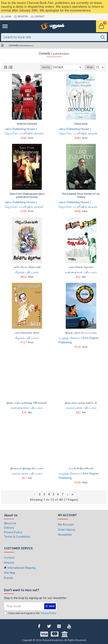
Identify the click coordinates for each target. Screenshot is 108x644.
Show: (90, 67)
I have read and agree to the (30, 613)
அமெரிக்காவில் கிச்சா (27, 333)
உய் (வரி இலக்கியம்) (81, 468)
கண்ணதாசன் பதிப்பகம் (81, 272)
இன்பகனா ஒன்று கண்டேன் (81, 403)
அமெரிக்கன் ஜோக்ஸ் (81, 267)
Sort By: (46, 67)
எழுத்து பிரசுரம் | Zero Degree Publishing (79, 340)
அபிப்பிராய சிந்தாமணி (27, 267)
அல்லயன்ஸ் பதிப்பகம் (81, 408)
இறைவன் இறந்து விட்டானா (27, 468)
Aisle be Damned (27, 124)
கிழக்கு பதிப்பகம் (27, 272)
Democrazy (81, 124)
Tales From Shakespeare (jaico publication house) (27, 195)
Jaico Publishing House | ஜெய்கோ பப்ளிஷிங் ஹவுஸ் (24, 131)
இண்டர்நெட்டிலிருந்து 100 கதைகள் (27, 403)
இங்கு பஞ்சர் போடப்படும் (81, 333)
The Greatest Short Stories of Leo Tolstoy (81, 195)
